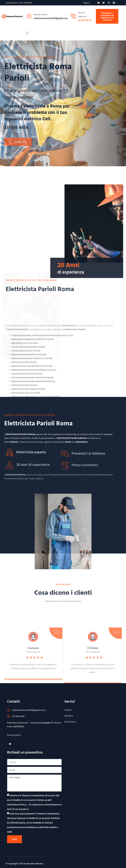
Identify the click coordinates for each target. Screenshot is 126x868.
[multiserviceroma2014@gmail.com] (9, 710)
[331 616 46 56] (9, 716)
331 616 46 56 (85, 20)
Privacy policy (14, 735)
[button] (27, 33)
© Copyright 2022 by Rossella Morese (24, 863)
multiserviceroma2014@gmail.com (29, 710)
